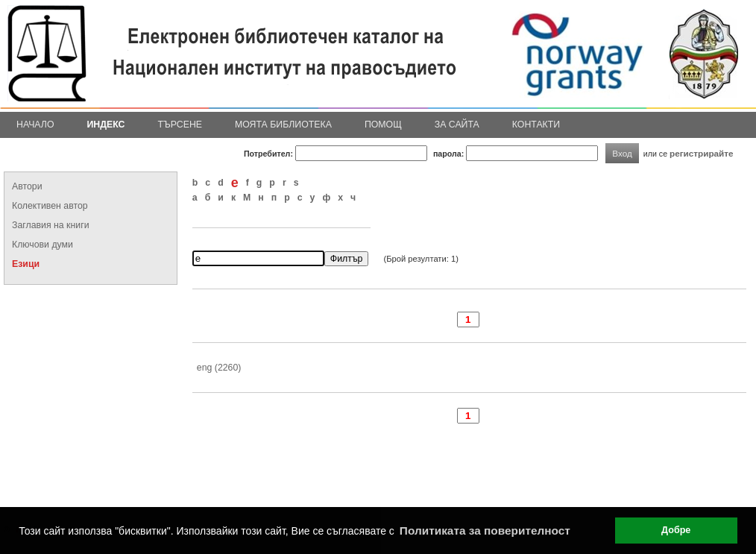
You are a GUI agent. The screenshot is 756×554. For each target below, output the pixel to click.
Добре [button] (676, 530)
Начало (35, 125)
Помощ (383, 125)
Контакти (536, 125)
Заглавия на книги (51, 225)
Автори (27, 186)
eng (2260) (219, 368)
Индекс (106, 125)
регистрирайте (702, 153)
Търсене (180, 125)
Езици (26, 264)
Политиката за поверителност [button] (485, 531)
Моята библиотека (283, 125)
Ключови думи (42, 245)
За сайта (457, 125)
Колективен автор (50, 206)
